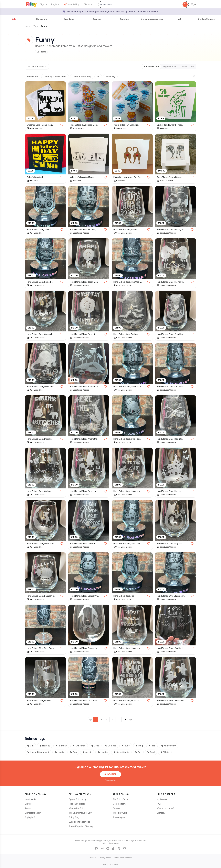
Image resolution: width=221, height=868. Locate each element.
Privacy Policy (105, 858)
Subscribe (111, 774)
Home (28, 26)
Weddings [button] (69, 19)
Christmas (79, 746)
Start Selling (72, 4)
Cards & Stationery (82, 77)
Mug (139, 746)
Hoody (59, 752)
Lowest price (187, 66)
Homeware (32, 77)
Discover (88, 4)
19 (125, 720)
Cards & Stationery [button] (207, 19)
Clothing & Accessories (55, 77)
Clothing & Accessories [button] (152, 19)
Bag (152, 746)
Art (98, 77)
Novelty (45, 746)
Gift (30, 746)
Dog (73, 752)
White (165, 752)
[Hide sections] (194, 76)
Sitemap (92, 858)
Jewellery (110, 77)
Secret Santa (121, 752)
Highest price (170, 66)
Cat (138, 752)
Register (55, 4)
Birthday (61, 746)
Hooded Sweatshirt (38, 752)
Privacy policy (111, 780)
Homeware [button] (42, 19)
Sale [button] (14, 19)
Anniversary (168, 746)
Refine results (37, 67)
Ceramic (110, 746)
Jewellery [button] (124, 19)
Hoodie (103, 752)
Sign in (43, 4)
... (118, 720)
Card (151, 752)
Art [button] (180, 19)
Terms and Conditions (123, 858)
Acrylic (87, 752)
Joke (95, 746)
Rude (126, 746)
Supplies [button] (97, 19)
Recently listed (152, 66)
